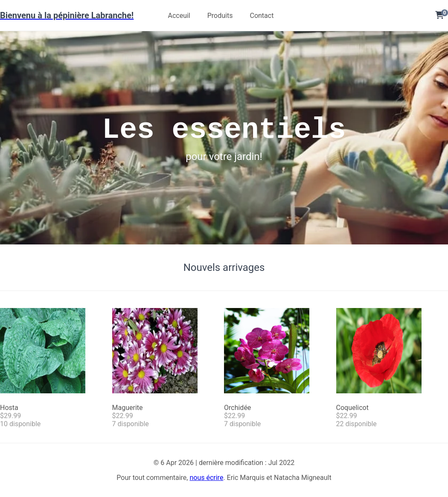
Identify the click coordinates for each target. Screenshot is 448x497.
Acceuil (179, 16)
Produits (220, 16)
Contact (262, 16)
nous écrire (206, 478)
